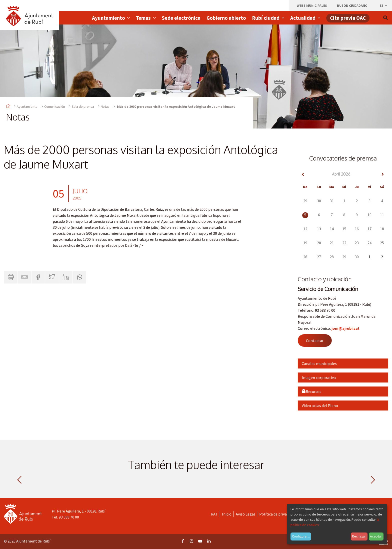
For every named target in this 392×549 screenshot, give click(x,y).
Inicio (227, 514)
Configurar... (301, 536)
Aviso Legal (245, 514)
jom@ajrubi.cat (345, 328)
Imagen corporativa (319, 377)
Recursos (311, 391)
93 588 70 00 (69, 517)
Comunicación (55, 106)
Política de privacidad (277, 514)
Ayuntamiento (27, 106)
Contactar (315, 340)
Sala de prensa (83, 106)
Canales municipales (319, 363)
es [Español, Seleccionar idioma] (384, 5)
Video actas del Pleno (320, 405)
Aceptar (376, 536)
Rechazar (359, 536)
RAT (214, 514)
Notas (105, 106)
